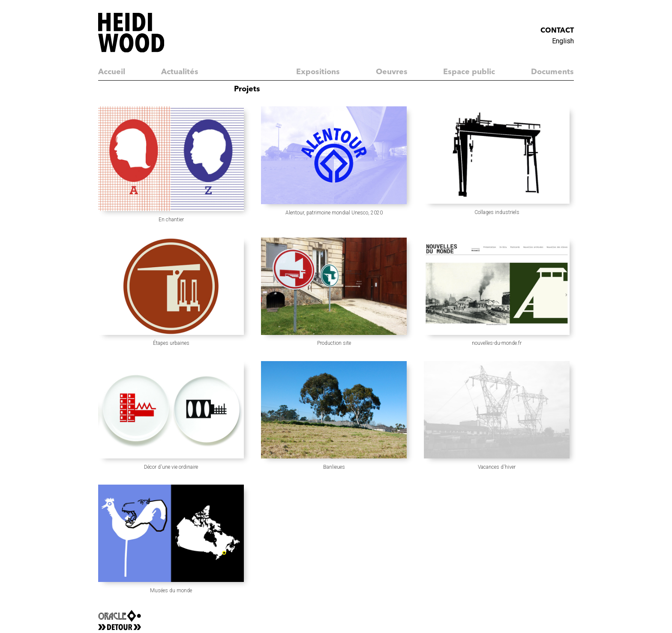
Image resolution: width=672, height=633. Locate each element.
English (563, 41)
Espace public (469, 72)
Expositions (318, 72)
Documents (552, 72)
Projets (247, 89)
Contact (557, 31)
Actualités (180, 72)
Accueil (112, 72)
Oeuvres (392, 72)
